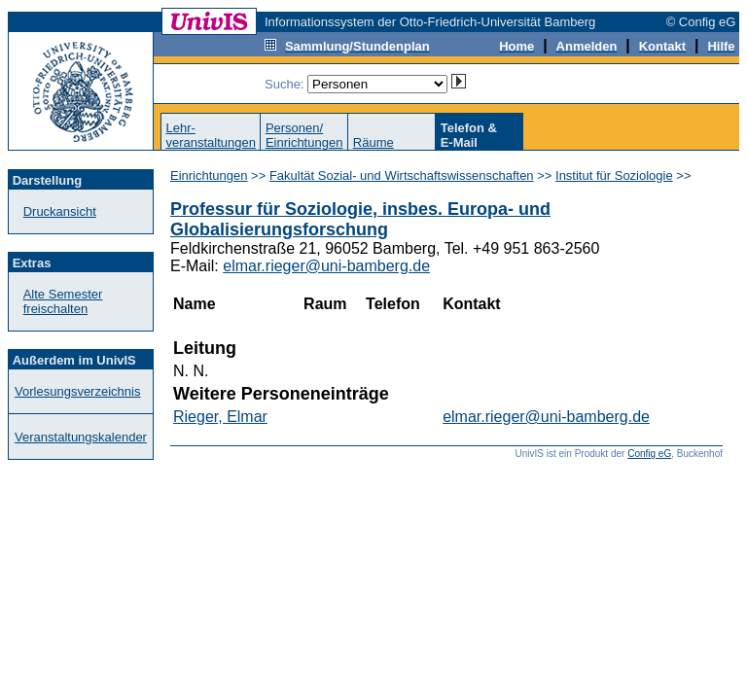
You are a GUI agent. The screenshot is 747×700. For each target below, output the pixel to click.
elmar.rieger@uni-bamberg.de (326, 266)
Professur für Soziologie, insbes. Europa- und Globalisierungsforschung (360, 219)
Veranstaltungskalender (81, 437)
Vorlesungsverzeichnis (77, 391)
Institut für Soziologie (614, 175)
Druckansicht (60, 211)
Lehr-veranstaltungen (211, 135)
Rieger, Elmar (220, 417)
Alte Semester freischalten (63, 301)
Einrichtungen (209, 175)
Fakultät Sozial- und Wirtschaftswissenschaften (402, 175)
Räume (373, 142)
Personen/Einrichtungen (304, 135)
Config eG (649, 454)
